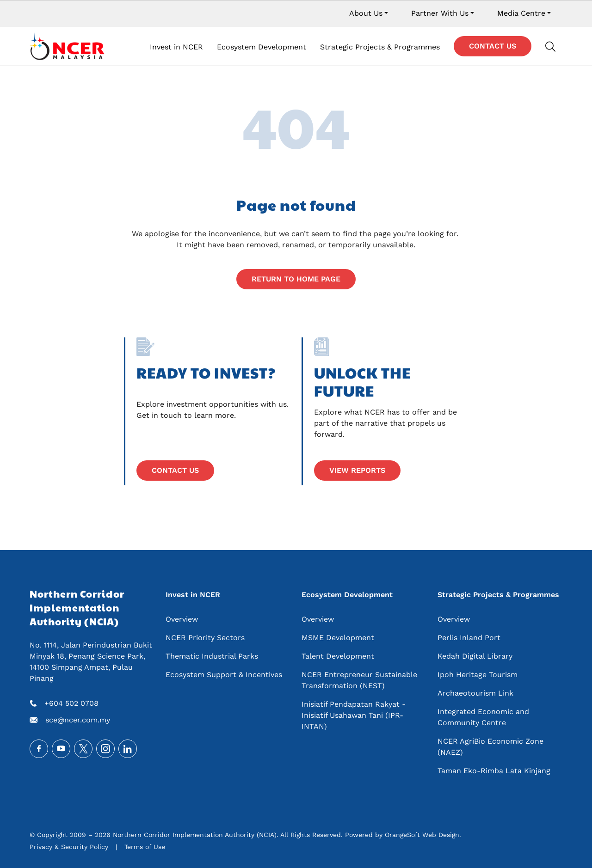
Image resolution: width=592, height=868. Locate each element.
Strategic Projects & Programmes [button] (380, 47)
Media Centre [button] (521, 13)
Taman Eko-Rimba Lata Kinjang (494, 771)
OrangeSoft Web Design (422, 835)
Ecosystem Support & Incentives (224, 675)
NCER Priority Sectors (205, 638)
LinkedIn (128, 749)
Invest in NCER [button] (176, 47)
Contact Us (493, 46)
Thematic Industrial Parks (212, 656)
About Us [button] (366, 13)
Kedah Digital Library (475, 656)
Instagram (105, 749)
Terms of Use (145, 847)
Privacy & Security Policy (69, 847)
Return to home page (296, 279)
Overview (182, 619)
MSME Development (338, 638)
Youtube (61, 749)
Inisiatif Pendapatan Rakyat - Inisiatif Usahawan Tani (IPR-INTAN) (354, 715)
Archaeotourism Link (475, 693)
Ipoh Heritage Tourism (478, 675)
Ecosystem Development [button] (262, 47)
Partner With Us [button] (440, 13)
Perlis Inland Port (469, 638)
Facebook (39, 749)
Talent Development (338, 656)
